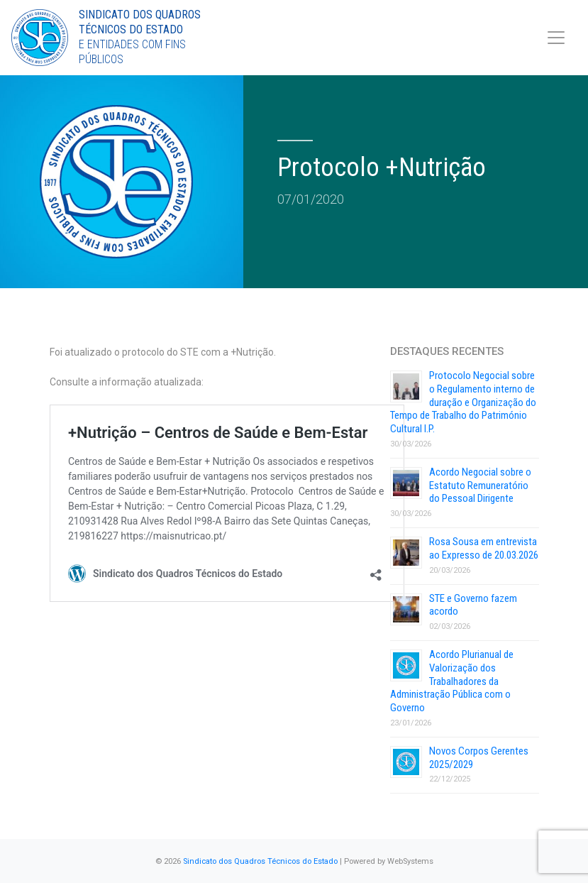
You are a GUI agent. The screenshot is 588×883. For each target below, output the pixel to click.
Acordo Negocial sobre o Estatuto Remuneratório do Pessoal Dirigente (480, 486)
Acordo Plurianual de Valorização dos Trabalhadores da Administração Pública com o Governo (452, 681)
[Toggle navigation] (556, 38)
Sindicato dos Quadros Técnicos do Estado (260, 861)
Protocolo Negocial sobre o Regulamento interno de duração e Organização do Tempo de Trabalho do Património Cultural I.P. (463, 402)
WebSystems (410, 861)
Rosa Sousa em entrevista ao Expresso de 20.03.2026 (484, 548)
